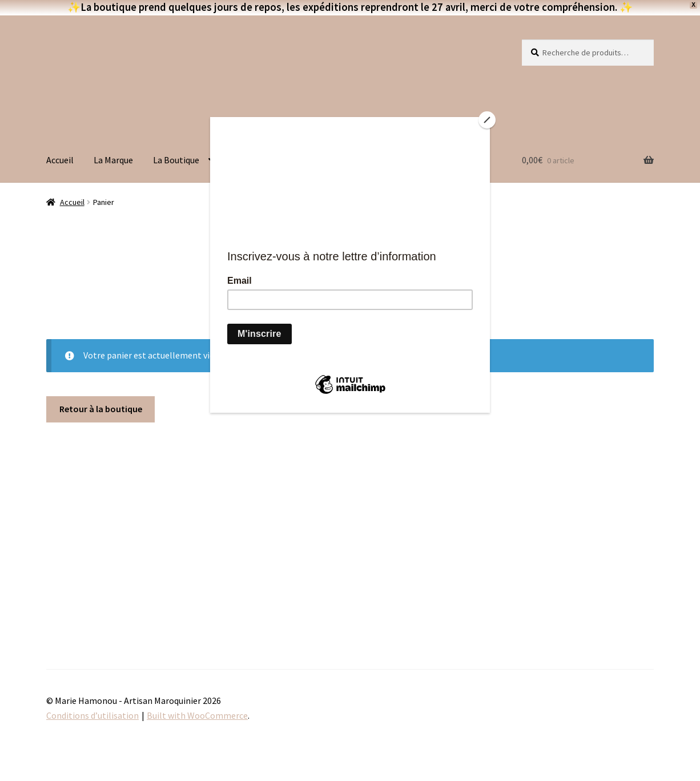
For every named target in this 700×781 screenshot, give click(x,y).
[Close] (487, 120)
